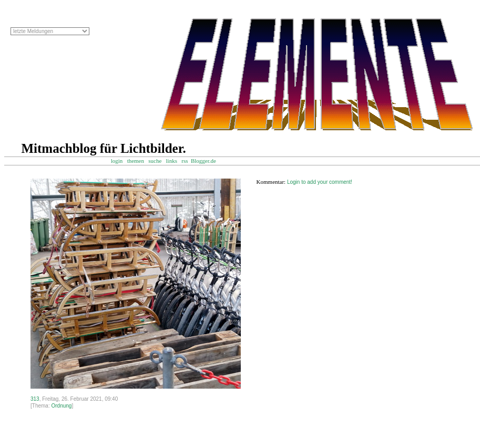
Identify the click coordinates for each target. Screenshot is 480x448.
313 (35, 399)
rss (185, 161)
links (172, 161)
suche (155, 161)
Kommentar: (271, 182)
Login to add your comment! (320, 182)
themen (136, 161)
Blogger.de (208, 161)
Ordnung (61, 406)
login (117, 161)
